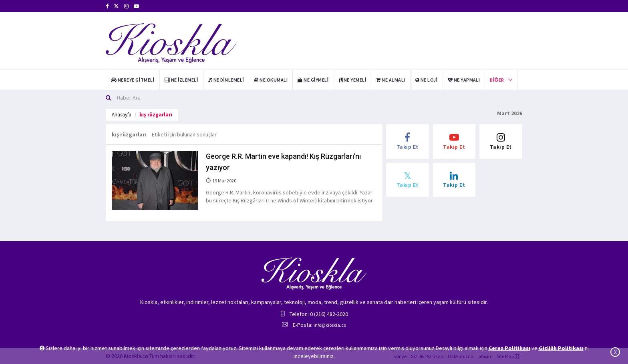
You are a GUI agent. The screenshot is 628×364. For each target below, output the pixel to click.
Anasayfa (122, 115)
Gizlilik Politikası (561, 348)
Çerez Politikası (509, 348)
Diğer (497, 80)
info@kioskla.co (330, 325)
